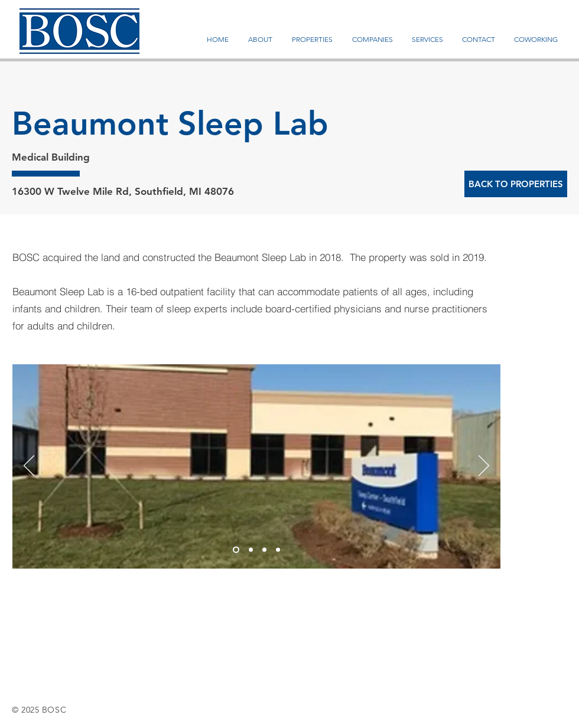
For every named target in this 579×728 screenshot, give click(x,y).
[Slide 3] (264, 550)
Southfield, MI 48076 (184, 191)
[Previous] (29, 466)
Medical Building (51, 157)
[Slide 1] (236, 550)
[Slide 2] (251, 550)
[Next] (484, 466)
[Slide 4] (278, 550)
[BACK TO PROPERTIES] (516, 184)
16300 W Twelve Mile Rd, (73, 191)
